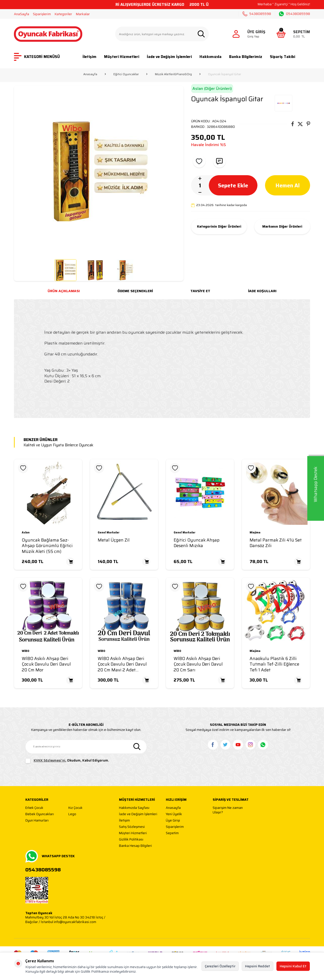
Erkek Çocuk (34, 808)
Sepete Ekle (233, 185)
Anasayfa (90, 74)
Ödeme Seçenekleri (135, 291)
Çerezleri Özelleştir (220, 966)
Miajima (255, 533)
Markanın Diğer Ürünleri (282, 227)
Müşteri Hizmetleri (122, 57)
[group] (99, 171)
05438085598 (295, 14)
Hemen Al (288, 185)
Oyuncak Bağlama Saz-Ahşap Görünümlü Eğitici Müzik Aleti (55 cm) (47, 546)
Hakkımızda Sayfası (134, 808)
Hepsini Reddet (258, 966)
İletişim (89, 57)
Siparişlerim (42, 14)
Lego (72, 814)
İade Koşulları (262, 291)
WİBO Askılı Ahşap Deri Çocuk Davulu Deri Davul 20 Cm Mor (46, 664)
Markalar (83, 14)
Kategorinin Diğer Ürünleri (219, 227)
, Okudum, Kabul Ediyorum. (67, 761)
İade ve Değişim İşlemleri (169, 57)
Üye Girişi (173, 821)
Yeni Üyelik (174, 814)
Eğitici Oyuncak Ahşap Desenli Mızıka (197, 543)
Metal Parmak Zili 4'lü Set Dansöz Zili (276, 543)
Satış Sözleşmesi (132, 827)
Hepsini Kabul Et (293, 966)
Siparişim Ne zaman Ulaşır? (228, 810)
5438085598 (257, 14)
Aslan (26, 533)
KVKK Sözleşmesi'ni (49, 760)
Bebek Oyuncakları (40, 814)
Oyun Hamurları (37, 821)
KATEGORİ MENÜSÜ (37, 57)
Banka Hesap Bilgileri (135, 846)
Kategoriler (63, 14)
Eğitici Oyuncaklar (126, 74)
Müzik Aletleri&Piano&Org (173, 74)
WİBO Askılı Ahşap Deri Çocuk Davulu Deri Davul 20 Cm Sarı (198, 664)
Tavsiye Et (200, 291)
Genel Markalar (109, 533)
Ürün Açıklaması (64, 291)
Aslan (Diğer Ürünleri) (212, 88)
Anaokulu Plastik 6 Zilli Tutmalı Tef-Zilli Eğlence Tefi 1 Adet (274, 664)
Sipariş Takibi (282, 57)
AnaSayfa (22, 14)
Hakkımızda (210, 57)
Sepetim (172, 833)
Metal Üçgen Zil (114, 540)
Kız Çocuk (75, 808)
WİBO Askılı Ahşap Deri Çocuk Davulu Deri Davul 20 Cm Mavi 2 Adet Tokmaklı (122, 664)
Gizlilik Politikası (131, 840)
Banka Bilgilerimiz (246, 57)
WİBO (26, 651)
